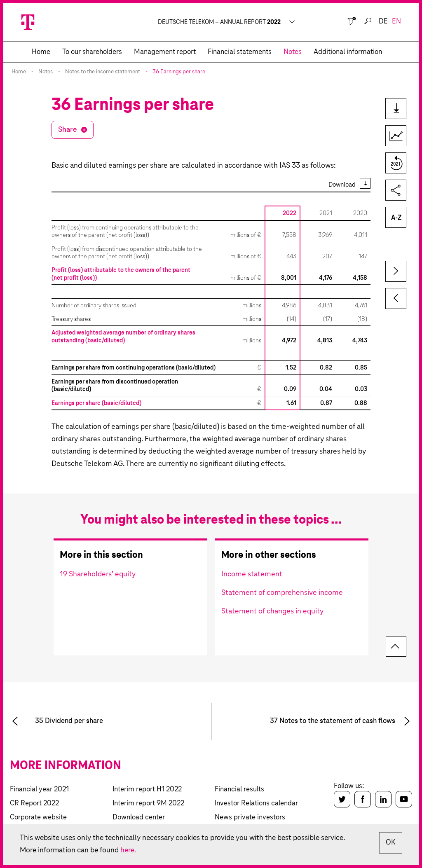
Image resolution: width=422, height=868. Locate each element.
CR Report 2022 (34, 804)
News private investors (250, 818)
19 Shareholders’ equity (98, 574)
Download (342, 185)
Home (19, 72)
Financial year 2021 (39, 790)
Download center (139, 818)
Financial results (239, 790)
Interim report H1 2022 (147, 790)
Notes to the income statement (103, 72)
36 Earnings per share (179, 72)
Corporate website (38, 818)
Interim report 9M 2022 (148, 804)
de (383, 22)
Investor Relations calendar (256, 804)
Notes (46, 72)
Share (68, 130)
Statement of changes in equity (272, 611)
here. (130, 850)
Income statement (252, 574)
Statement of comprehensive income (282, 593)
